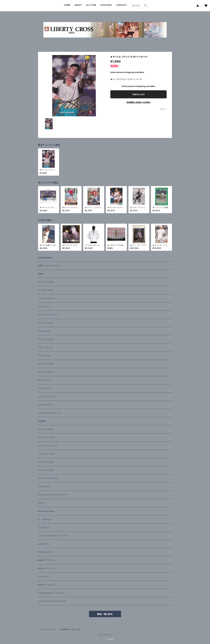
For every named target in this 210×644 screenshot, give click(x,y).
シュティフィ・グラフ (46, 454)
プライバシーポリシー (48, 629)
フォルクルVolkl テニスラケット (51, 593)
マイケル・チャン (45, 388)
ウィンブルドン (44, 577)
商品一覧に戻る (105, 614)
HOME (67, 5)
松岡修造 (42, 421)
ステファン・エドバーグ (47, 372)
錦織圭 (41, 274)
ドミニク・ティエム (45, 323)
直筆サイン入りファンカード (50, 266)
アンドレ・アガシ (45, 356)
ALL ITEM (91, 5)
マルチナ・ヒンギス (46, 462)
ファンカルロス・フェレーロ (49, 413)
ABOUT (78, 5)
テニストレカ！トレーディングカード (53, 495)
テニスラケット (44, 487)
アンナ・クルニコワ (46, 470)
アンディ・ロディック (46, 405)
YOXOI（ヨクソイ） (46, 552)
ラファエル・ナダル (46, 290)
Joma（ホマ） (44, 544)
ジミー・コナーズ (45, 347)
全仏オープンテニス (46, 568)
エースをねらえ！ (45, 519)
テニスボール (44, 527)
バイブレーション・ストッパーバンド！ (53, 536)
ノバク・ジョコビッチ (46, 298)
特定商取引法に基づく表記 (70, 629)
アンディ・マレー (45, 307)
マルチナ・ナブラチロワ (48, 478)
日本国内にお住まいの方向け (138, 102)
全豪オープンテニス (46, 560)
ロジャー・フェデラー (47, 282)
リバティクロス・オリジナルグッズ (52, 601)
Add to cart (139, 94)
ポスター (42, 503)
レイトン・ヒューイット (47, 397)
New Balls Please (46, 511)
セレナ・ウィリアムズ (46, 437)
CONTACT (122, 5)
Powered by (105, 639)
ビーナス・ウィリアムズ (48, 446)
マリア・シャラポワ (46, 429)
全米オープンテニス (46, 585)
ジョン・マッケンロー (47, 339)
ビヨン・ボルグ (44, 331)
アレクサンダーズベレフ (48, 315)
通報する (163, 109)
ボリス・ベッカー (45, 380)
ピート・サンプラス (46, 364)
